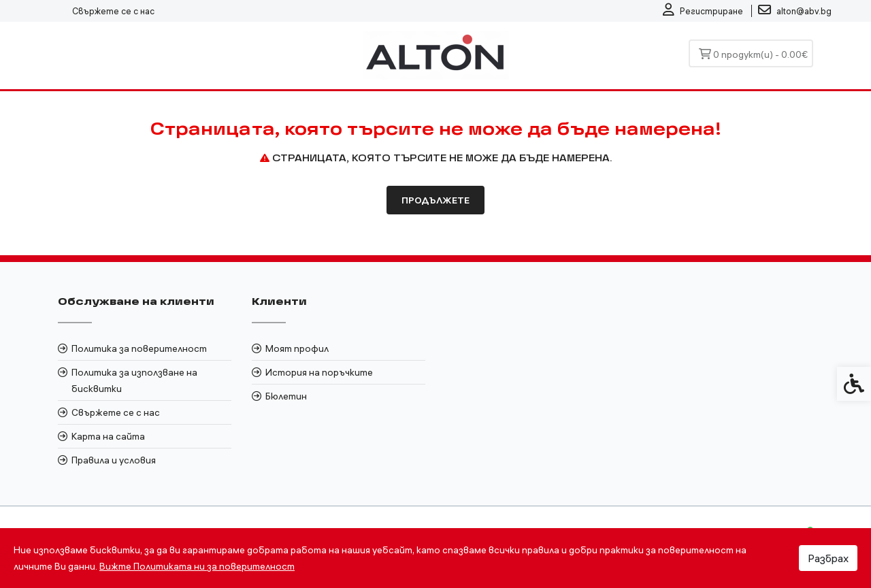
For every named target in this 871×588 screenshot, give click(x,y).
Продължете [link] (435, 200)
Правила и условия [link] (114, 460)
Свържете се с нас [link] (113, 11)
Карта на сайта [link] (108, 436)
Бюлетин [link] (286, 396)
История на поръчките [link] (319, 372)
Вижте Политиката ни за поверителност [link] (197, 566)
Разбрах (828, 558)
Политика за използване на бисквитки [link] (134, 380)
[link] (703, 11)
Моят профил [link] (297, 348)
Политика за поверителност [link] (139, 348)
